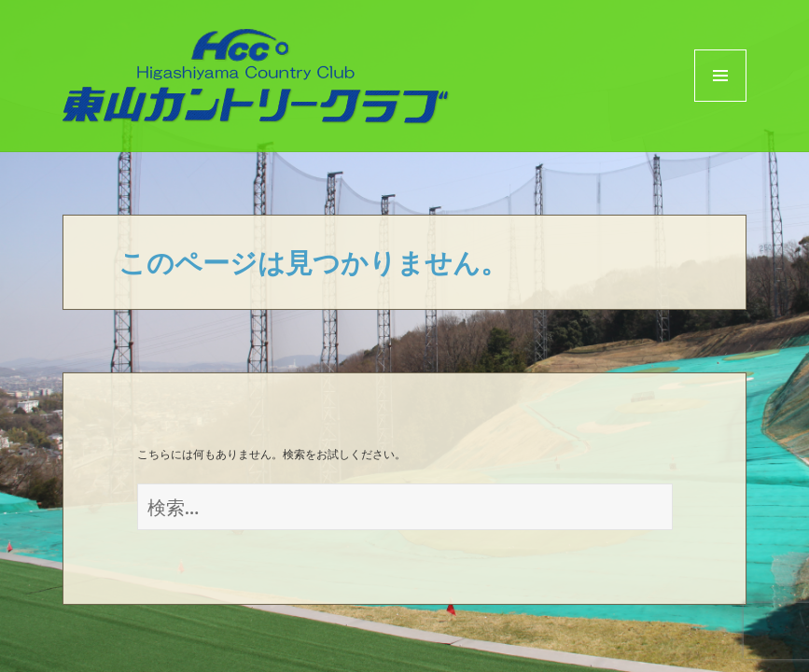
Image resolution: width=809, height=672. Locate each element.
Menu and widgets (721, 101)
